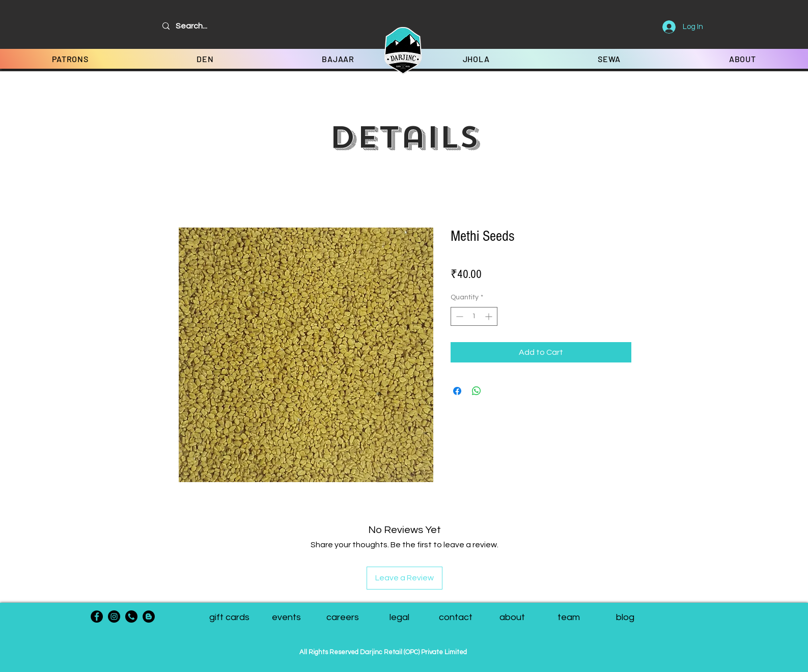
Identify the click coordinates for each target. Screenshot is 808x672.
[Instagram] (114, 617)
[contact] (456, 618)
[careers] (343, 618)
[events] (286, 618)
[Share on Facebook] (457, 391)
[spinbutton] (474, 316)
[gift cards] (229, 618)
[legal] (399, 618)
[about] (512, 618)
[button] (569, 618)
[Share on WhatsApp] (477, 391)
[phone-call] (131, 617)
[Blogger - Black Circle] (149, 617)
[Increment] (490, 316)
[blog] (625, 618)
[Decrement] (458, 316)
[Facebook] (97, 617)
